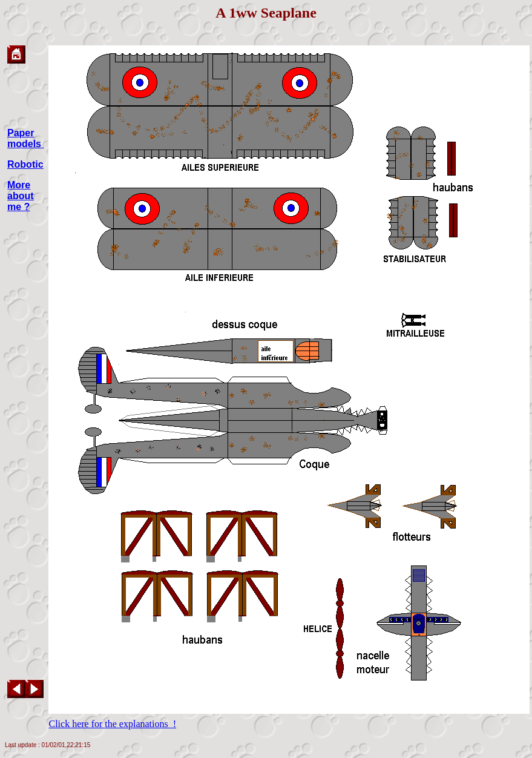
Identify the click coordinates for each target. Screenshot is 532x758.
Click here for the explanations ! (112, 724)
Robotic (25, 164)
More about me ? (21, 196)
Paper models (25, 138)
